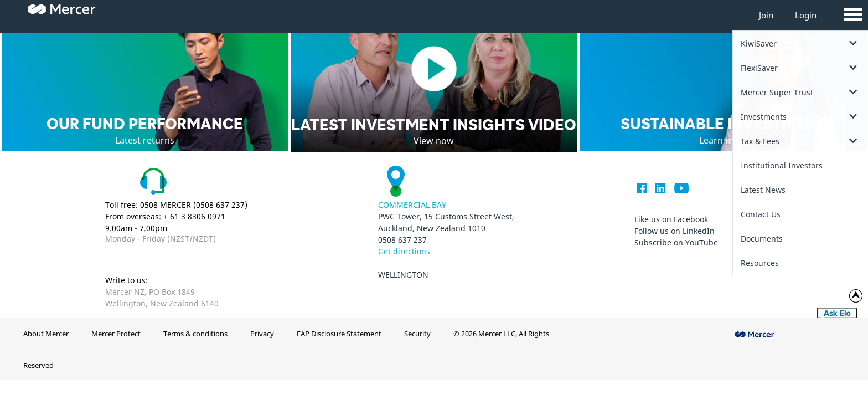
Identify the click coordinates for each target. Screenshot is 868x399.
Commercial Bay (412, 205)
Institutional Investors (782, 165)
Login (806, 15)
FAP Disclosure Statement (339, 334)
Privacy (262, 334)
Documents (762, 239)
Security (417, 334)
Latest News (763, 190)
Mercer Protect (116, 334)
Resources (760, 263)
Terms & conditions (195, 334)
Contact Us (761, 214)
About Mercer (46, 334)
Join (766, 15)
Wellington (403, 275)
